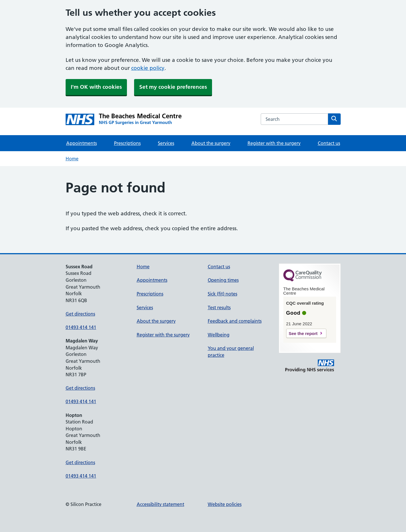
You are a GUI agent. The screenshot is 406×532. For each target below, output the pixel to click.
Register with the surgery (274, 143)
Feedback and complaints (235, 321)
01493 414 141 (81, 327)
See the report (303, 333)
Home (72, 159)
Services (166, 143)
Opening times (223, 280)
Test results (219, 308)
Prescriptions (127, 143)
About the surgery (211, 143)
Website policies (225, 504)
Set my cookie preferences (173, 87)
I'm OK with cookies (96, 87)
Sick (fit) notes (222, 294)
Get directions (80, 314)
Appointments (82, 143)
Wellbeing (219, 335)
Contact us (329, 143)
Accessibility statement (160, 504)
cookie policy (148, 68)
